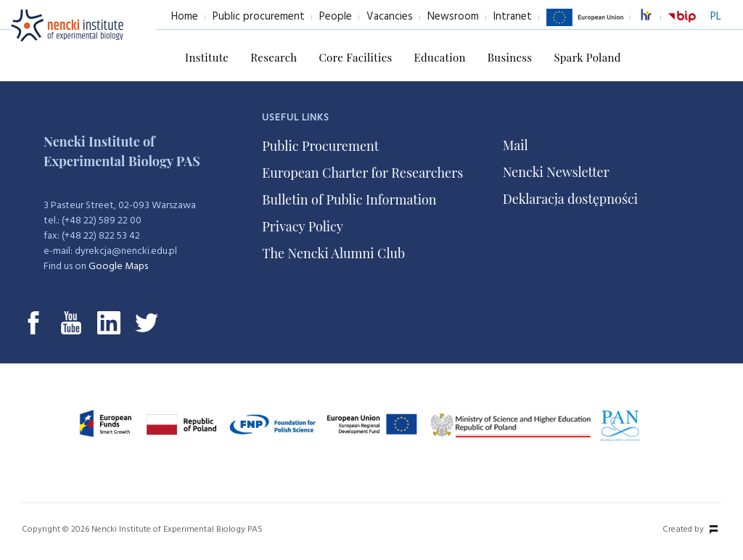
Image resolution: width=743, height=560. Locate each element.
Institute (207, 57)
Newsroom (453, 17)
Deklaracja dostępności (570, 199)
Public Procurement (320, 146)
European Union (585, 25)
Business (510, 57)
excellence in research (654, 17)
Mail (516, 145)
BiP (682, 25)
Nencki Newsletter (556, 172)
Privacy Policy (303, 226)
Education (440, 57)
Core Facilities (355, 57)
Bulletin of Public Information (349, 199)
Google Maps (118, 267)
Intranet (513, 17)
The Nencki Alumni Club (333, 253)
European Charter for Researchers (362, 173)
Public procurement (259, 17)
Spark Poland (587, 57)
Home (185, 17)
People (336, 17)
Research (274, 57)
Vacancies (390, 17)
